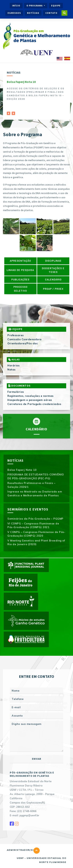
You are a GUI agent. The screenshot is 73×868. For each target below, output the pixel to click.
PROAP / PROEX (53, 289)
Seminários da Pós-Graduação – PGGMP (35, 519)
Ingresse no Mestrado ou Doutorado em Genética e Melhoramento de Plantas (35, 493)
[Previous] (9, 112)
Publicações (20, 279)
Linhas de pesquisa (20, 270)
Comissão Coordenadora (25, 339)
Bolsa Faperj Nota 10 (21, 82)
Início (16, 6)
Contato (51, 13)
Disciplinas (53, 261)
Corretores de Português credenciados (34, 404)
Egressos (14, 13)
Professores (16, 335)
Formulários (16, 392)
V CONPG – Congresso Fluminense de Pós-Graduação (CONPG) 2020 (36, 534)
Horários (13, 365)
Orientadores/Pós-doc (23, 343)
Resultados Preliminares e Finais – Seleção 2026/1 (31, 485)
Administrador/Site (22, 850)
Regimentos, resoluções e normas (30, 396)
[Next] (13, 112)
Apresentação (20, 261)
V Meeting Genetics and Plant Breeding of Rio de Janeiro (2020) (36, 542)
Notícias (33, 13)
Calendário (53, 279)
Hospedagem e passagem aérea (30, 400)
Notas (11, 370)
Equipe (56, 6)
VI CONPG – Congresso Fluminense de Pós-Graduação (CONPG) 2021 (33, 525)
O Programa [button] (35, 6)
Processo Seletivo (20, 289)
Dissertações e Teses (53, 270)
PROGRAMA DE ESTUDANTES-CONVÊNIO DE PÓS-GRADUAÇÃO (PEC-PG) (36, 476)
